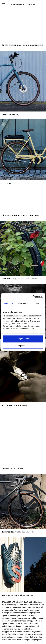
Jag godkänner (23, 339)
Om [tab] (38, 303)
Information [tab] (23, 303)
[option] (23, 438)
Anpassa (23, 346)
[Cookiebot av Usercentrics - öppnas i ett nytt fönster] (33, 297)
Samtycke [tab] (8, 303)
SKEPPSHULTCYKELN (23, 5)
